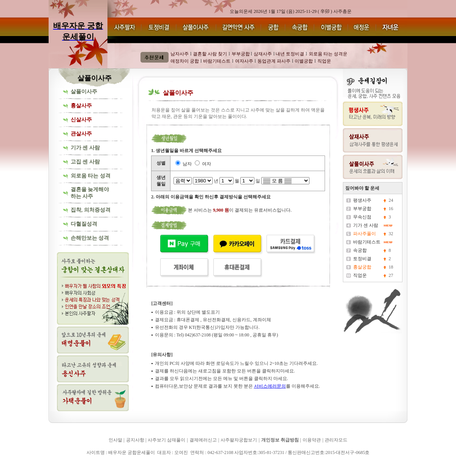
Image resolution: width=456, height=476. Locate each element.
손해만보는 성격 (90, 238)
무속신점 (362, 217)
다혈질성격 (84, 224)
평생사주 (362, 200)
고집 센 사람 (85, 162)
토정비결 (362, 259)
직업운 (360, 275)
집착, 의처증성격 (91, 210)
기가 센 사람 (85, 148)
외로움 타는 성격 (91, 176)
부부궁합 (362, 209)
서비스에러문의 (270, 386)
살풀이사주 (84, 92)
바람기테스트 (367, 242)
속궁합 (360, 250)
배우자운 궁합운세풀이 (74, 463)
